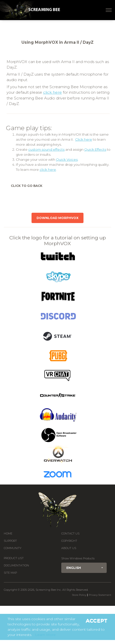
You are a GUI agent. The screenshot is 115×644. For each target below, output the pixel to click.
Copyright (69, 541)
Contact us (70, 534)
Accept (97, 621)
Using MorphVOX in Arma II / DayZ (57, 42)
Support (10, 541)
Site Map (10, 573)
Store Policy (79, 595)
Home (8, 534)
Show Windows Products (78, 558)
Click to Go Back (27, 186)
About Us (69, 548)
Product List (14, 558)
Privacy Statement (100, 595)
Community (13, 548)
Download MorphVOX (57, 218)
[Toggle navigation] (109, 10)
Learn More (45, 635)
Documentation (16, 566)
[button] (84, 568)
